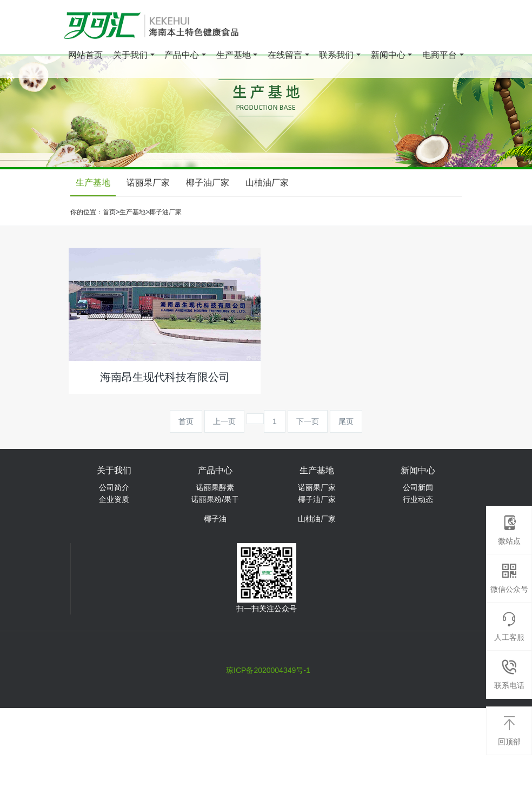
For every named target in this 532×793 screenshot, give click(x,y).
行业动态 (418, 499)
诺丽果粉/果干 (215, 499)
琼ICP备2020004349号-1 (268, 670)
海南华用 (269, 651)
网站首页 (85, 57)
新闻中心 (388, 57)
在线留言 (285, 57)
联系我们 (336, 57)
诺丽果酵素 (215, 487)
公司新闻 (418, 487)
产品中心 (182, 57)
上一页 (224, 421)
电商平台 (440, 57)
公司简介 (114, 487)
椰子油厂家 (208, 183)
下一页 (308, 421)
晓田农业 (312, 651)
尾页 (346, 421)
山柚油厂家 (267, 183)
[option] (266, 112)
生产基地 (234, 57)
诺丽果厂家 (148, 183)
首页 (109, 212)
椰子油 (215, 519)
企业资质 (114, 499)
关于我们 (130, 57)
